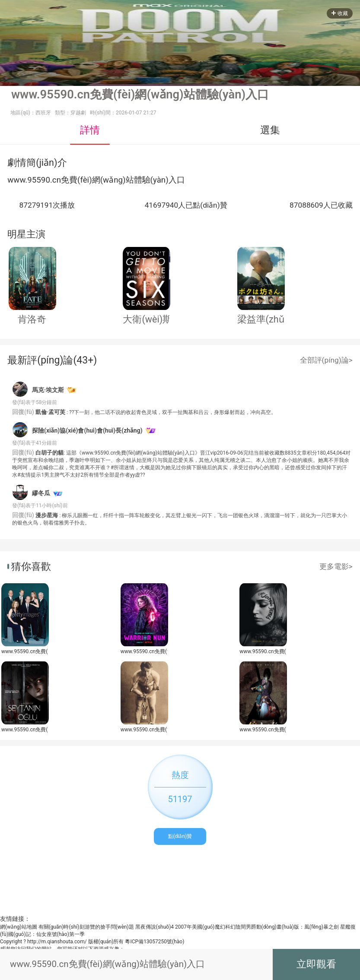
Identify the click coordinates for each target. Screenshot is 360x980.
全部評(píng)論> (326, 360)
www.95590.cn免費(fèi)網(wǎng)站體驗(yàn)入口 (25, 651)
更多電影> (336, 566)
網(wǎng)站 (113, 180)
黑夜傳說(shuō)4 (155, 927)
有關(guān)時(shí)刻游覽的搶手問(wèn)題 (86, 927)
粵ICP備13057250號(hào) (155, 942)
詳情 (90, 130)
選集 (270, 130)
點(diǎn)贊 (180, 836)
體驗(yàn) (151, 180)
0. (49, 180)
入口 (177, 180)
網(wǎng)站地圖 (19, 927)
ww (13, 180)
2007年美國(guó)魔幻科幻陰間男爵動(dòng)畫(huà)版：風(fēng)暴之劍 (257, 927)
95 (32, 180)
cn (57, 180)
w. (23, 180)
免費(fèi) (76, 180)
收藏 (340, 13)
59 (41, 180)
